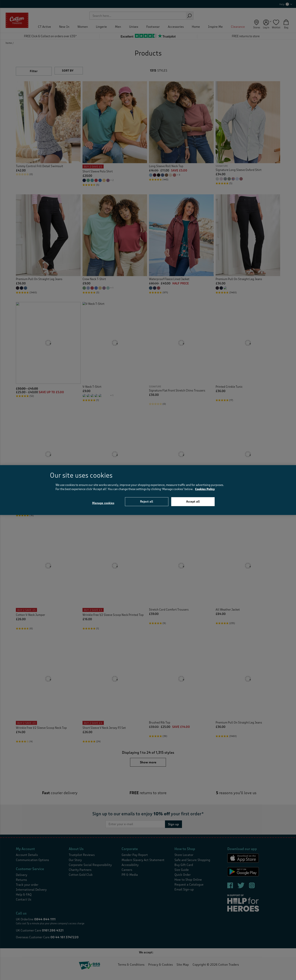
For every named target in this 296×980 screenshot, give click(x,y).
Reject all (147, 501)
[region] (148, 490)
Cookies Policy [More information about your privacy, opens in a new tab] (205, 489)
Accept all (193, 501)
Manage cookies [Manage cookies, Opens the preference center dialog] (103, 503)
